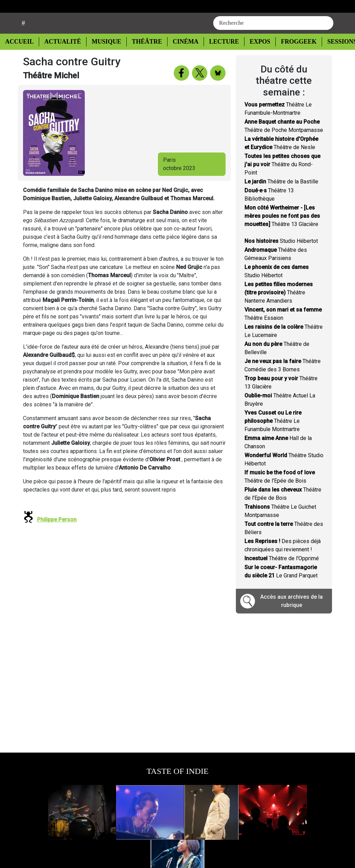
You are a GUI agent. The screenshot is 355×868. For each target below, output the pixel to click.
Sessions (334, 59)
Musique (103, 59)
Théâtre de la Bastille (281, 199)
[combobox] (273, 40)
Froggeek (291, 59)
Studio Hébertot (281, 258)
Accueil (21, 58)
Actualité (60, 59)
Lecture (217, 59)
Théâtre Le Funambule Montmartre (273, 438)
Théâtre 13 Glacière (282, 233)
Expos (253, 59)
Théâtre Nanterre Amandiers (279, 310)
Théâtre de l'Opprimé (282, 576)
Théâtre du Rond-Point (282, 182)
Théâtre (143, 59)
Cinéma (180, 59)
